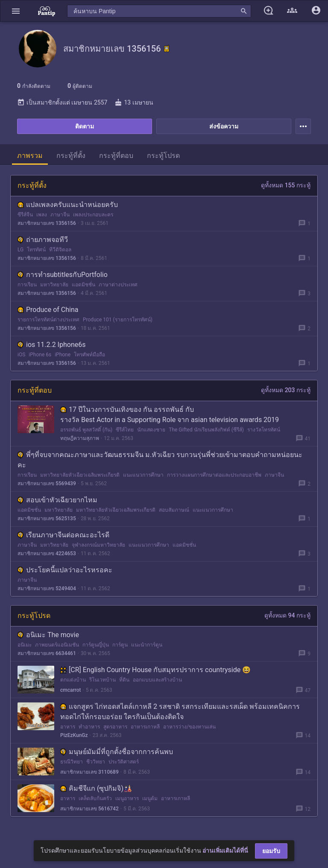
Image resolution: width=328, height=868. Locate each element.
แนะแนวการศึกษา (143, 475)
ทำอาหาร (89, 727)
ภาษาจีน (60, 215)
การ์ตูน (120, 645)
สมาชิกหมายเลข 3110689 (89, 772)
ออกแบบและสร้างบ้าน (157, 680)
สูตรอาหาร (115, 727)
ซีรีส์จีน (25, 215)
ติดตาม (85, 126)
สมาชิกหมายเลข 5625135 (47, 518)
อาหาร (68, 727)
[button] (16, 11)
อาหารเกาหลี (145, 727)
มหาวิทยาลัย (54, 285)
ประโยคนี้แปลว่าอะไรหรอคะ (65, 570)
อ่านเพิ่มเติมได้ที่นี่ (225, 851)
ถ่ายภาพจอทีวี (43, 240)
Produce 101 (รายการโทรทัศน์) (118, 320)
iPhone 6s (40, 355)
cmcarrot (71, 690)
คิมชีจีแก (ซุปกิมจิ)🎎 (96, 788)
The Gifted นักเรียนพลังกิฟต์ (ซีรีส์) (206, 430)
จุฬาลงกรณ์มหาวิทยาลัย (98, 545)
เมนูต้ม (150, 798)
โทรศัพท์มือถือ (89, 355)
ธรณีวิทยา (72, 762)
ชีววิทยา (96, 762)
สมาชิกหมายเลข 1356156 (47, 223)
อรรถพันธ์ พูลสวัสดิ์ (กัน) (86, 430)
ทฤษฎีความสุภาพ (80, 438)
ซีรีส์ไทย (125, 430)
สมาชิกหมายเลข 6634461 (47, 653)
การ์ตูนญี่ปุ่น (96, 645)
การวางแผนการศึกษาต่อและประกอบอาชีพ (214, 475)
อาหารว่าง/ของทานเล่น (189, 727)
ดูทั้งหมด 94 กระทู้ (287, 615)
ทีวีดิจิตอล (60, 250)
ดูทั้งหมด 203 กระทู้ (286, 390)
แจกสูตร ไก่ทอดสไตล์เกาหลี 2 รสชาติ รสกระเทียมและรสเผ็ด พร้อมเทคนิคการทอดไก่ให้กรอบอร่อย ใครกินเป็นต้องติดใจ (180, 712)
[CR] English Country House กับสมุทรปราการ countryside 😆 (155, 670)
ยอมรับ (271, 851)
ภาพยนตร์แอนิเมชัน (57, 645)
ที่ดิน (124, 680)
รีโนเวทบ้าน (102, 680)
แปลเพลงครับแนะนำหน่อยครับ (68, 205)
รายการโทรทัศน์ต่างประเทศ (48, 320)
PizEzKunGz (74, 735)
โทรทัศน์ (36, 250)
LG (20, 250)
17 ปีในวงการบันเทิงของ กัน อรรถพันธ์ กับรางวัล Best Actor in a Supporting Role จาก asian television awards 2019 (170, 415)
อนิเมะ (25, 645)
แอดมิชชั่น (83, 285)
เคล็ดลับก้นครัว (95, 798)
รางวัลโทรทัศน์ (264, 430)
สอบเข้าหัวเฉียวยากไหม (57, 500)
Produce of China (48, 310)
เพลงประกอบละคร (93, 215)
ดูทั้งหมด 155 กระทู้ (286, 185)
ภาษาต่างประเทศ (118, 285)
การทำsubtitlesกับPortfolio (63, 275)
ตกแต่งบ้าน (73, 680)
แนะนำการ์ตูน (147, 645)
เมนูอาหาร (127, 798)
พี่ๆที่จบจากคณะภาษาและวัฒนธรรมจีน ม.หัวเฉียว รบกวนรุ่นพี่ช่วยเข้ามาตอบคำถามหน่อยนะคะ (160, 460)
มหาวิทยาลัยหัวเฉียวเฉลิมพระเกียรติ (80, 475)
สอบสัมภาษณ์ (174, 510)
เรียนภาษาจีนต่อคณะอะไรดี (63, 535)
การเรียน (27, 285)
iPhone (63, 355)
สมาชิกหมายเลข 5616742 (89, 809)
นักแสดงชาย (151, 430)
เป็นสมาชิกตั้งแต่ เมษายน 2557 (62, 102)
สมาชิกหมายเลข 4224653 (47, 553)
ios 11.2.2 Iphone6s (51, 345)
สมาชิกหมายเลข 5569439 (47, 484)
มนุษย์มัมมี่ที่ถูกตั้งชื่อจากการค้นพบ (117, 752)
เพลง (42, 215)
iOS (21, 355)
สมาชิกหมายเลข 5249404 (47, 588)
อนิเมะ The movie (48, 635)
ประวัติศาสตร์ (124, 762)
